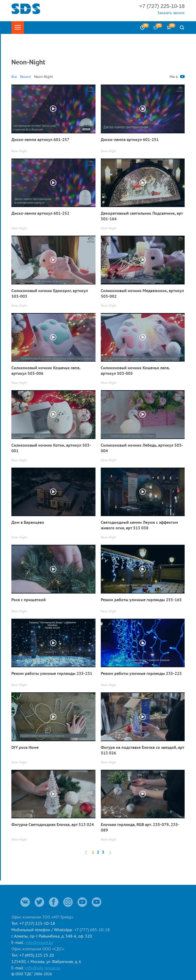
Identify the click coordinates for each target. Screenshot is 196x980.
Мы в (177, 77)
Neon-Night (44, 77)
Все (14, 77)
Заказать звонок (171, 13)
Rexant (26, 77)
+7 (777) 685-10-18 (92, 930)
